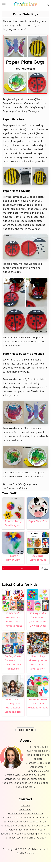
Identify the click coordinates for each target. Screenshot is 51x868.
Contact (26, 806)
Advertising (25, 810)
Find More (29, 787)
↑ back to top (26, 730)
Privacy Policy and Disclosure (26, 814)
